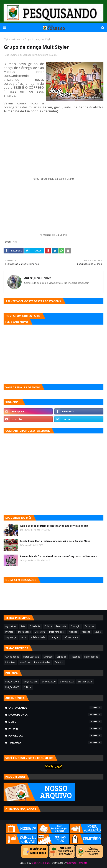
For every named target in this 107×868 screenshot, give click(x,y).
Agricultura (11, 626)
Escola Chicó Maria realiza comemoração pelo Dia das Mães (55, 541)
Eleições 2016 (12, 682)
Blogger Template (41, 863)
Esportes (89, 626)
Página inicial (10, 39)
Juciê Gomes (12, 55)
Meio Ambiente (57, 632)
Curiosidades (12, 657)
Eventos (9, 632)
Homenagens (91, 657)
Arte (21, 39)
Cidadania (35, 626)
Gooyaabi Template (77, 863)
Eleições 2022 (67, 682)
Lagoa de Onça (55, 715)
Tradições (54, 637)
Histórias (75, 657)
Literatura (40, 632)
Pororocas (55, 736)
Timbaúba (55, 743)
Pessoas (86, 632)
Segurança (11, 637)
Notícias (73, 632)
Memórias (25, 662)
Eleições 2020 (49, 682)
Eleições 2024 (85, 682)
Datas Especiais (31, 657)
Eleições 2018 (30, 682)
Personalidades (42, 662)
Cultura (48, 626)
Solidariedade (38, 637)
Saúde (98, 632)
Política (27, 687)
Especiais (62, 657)
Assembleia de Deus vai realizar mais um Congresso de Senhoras (58, 556)
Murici (55, 722)
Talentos (59, 662)
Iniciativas (10, 662)
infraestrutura (71, 637)
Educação (76, 626)
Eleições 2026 (12, 687)
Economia (61, 626)
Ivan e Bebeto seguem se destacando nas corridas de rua (54, 526)
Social (23, 637)
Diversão (48, 657)
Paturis (55, 729)
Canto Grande (55, 708)
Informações (24, 632)
